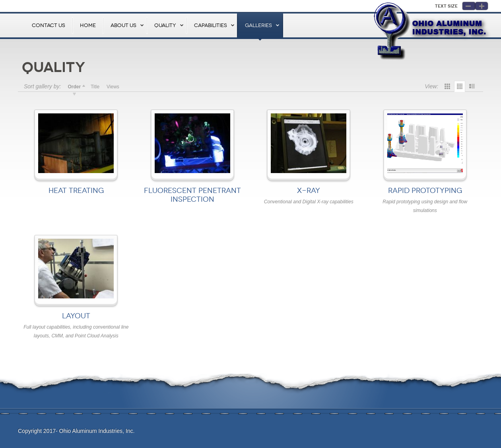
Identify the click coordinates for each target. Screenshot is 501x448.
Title (95, 87)
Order (74, 87)
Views (113, 87)
